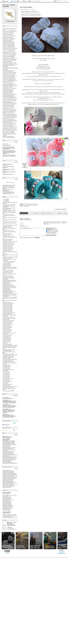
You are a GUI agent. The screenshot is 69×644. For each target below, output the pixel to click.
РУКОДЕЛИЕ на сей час (7, 356)
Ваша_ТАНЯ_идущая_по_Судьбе (9, 447)
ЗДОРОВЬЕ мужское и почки (8, 211)
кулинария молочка (8, 93)
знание (14, 74)
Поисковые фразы (12, 529)
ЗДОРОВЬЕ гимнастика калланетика (10, 218)
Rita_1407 (10, 474)
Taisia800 (12, 444)
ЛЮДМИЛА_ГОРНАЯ (7, 438)
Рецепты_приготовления (12, 460)
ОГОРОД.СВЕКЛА (6, 338)
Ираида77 (12, 478)
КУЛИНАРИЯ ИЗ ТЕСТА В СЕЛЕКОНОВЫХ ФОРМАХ (8, 285)
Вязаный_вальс (10, 495)
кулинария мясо (7, 94)
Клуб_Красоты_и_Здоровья (8, 453)
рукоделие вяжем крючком (10, 113)
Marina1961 (9, 473)
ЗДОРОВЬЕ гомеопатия (7, 227)
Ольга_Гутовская (6, 483)
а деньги (5, 29)
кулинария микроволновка (8, 92)
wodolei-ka (8, 476)
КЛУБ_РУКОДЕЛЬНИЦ (7, 499)
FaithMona (5, 472)
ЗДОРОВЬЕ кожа (6, 240)
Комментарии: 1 (10, 191)
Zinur (10, 445)
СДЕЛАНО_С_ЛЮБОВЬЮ (8, 505)
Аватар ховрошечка (10, 14)
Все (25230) (15, 396)
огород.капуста (5, 108)
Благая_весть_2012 (6, 446)
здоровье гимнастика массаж (9, 43)
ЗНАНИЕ (4, 260)
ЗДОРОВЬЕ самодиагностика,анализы (10, 252)
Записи (4, 5)
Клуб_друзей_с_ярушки (7, 503)
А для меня (5, 199)
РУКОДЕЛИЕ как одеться (7, 354)
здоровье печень (12, 63)
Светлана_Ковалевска (7, 461)
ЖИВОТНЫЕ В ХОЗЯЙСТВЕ (8, 210)
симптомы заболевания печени (10, 130)
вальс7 (16, 484)
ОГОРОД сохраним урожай (8, 320)
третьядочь (9, 487)
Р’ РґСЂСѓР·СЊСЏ (11, 21)
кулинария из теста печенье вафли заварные (10, 84)
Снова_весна (5, 484)
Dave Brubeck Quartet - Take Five (9, 185)
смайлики (31, 228)
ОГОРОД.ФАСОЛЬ (6, 341)
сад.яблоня (15, 129)
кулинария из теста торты (9, 88)
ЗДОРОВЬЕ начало (6, 246)
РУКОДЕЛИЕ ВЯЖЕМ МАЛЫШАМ (9, 348)
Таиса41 (9, 484)
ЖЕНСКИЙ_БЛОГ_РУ (34, 12)
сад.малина (8, 129)
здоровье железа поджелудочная (10, 49)
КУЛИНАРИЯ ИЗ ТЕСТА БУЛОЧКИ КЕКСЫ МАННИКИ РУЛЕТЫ (9, 281)
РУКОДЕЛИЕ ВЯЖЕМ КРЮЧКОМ (9, 346)
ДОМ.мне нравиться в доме (8, 205)
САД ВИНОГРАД (6, 366)
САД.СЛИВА (5, 380)
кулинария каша (9, 91)
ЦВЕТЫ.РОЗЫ (5, 385)
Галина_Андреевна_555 (13, 477)
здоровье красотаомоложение (9, 56)
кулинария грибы (5, 76)
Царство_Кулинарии (6, 498)
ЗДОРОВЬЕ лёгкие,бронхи (8, 244)
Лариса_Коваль (14, 455)
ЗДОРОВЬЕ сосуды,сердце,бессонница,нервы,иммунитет (11, 254)
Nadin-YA (13, 444)
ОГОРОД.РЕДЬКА (6, 337)
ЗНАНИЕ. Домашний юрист (9, 261)
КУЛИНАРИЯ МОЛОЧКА (7, 304)
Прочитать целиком (25, 13)
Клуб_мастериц (6, 454)
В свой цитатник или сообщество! (34, 13)
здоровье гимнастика (9, 42)
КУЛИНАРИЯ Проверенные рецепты (10, 268)
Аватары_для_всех (6, 504)
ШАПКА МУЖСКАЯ (6, 146)
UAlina (9, 475)
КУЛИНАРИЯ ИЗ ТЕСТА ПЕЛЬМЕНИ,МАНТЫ (7, 290)
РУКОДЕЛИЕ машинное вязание (9, 355)
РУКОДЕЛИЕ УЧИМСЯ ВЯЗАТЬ (9, 359)
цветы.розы (6, 132)
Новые (65, 213)
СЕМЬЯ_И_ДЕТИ (6, 462)
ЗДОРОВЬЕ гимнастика (7, 214)
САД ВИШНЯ (5, 367)
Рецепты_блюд (14, 517)
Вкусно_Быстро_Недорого (8, 508)
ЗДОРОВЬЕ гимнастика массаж (9, 216)
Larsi (10, 472)
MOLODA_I (9, 444)
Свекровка (11, 484)
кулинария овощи (10, 95)
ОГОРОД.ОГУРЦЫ (6, 331)
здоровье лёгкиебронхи (6, 58)
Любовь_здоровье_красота (8, 481)
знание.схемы (6, 75)
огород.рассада (12, 109)
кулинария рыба (7, 99)
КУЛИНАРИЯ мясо (6, 305)
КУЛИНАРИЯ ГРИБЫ (7, 273)
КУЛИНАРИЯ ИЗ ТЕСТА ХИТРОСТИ (9, 298)
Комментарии (12, 5)
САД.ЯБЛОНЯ (5, 382)
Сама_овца (11, 506)
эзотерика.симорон (10, 137)
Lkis (10, 443)
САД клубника (5, 368)
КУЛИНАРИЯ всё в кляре (7, 272)
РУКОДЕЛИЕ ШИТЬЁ (7, 360)
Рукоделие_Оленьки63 (7, 515)
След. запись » (49, 213)
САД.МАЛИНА (5, 375)
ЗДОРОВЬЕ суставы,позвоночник (9, 257)
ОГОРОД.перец (6, 332)
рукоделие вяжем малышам (10, 115)
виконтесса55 (5, 485)
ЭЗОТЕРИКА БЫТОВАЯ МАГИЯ (9, 387)
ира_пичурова (5, 486)
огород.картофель (11, 108)
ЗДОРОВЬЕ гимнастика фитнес (9, 225)
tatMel (15, 444)
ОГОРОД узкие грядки (7, 322)
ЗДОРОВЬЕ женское (7, 234)
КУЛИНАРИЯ (5, 266)
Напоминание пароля (23, 226)
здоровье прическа (8, 64)
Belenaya (4, 442)
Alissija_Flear (5, 471)
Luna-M (13, 472)
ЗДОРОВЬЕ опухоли (7, 247)
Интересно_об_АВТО (7, 503)
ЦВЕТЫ (4, 383)
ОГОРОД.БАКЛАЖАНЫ (7, 324)
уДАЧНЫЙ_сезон (6, 506)
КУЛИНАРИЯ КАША (6, 302)
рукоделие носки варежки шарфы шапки (10, 123)
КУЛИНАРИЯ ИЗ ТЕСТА (7, 277)
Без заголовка (6, 398)
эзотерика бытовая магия (9, 133)
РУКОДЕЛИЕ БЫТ (6, 344)
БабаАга (12, 476)
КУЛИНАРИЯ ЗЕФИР (7, 276)
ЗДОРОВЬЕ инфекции (7, 239)
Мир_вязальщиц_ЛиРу (7, 502)
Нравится (58, 209)
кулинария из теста (6, 78)
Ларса (4, 456)
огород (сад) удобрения (11, 107)
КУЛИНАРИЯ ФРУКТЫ (7, 270)
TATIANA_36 (5, 475)
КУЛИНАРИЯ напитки (7, 306)
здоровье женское (6, 51)
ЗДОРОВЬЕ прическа (7, 251)
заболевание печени (6, 40)
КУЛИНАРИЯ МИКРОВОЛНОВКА (9, 267)
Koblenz (13, 442)
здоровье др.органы (7, 48)
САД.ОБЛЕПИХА (6, 376)
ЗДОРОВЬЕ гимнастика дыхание (10, 220)
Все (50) (16, 162)
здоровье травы (7, 72)
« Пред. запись (36, 213)
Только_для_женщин (7, 510)
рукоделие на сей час (12, 121)
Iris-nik (8, 472)
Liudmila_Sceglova (6, 443)
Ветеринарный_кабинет (7, 497)
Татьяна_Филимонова (7, 463)
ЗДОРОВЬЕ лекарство (7, 243)
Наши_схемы (14, 515)
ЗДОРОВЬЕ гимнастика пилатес (9, 222)
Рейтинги (25, 1)
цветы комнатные (12, 131)
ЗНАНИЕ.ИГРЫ (6, 264)
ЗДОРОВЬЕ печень (6, 249)
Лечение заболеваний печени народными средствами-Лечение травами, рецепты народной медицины (9, 152)
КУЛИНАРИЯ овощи (7, 307)
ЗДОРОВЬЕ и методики (7, 236)
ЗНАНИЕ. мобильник (7, 263)
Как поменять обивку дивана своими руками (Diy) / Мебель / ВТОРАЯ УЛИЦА (9, 148)
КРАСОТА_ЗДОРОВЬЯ (7, 455)
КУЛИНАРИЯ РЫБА (6, 309)
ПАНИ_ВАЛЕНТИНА (7, 439)
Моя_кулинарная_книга (7, 507)
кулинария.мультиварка (7, 103)
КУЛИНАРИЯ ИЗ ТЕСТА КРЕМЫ (9, 286)
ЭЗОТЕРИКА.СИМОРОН (7, 391)
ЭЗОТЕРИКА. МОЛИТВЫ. (8, 388)
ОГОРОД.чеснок (6, 342)
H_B (11, 515)
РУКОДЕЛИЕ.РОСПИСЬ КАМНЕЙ (9, 363)
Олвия (14, 459)
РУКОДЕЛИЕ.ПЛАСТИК (7, 362)
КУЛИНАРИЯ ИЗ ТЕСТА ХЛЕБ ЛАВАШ (10, 300)
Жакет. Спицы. (6, 144)
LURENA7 (13, 443)
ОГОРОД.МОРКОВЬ (6, 330)
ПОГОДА (4, 343)
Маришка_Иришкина (7, 482)
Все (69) (16, 142)
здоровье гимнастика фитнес (9, 44)
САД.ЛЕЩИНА (5, 374)
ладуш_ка (10, 486)
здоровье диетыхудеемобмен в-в (9, 46)
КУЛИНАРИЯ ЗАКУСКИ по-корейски (9, 274)
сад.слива (12, 129)
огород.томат (5, 110)
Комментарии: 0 (11, 186)
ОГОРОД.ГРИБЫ (6, 325)
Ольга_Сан (5, 460)
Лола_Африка (10, 480)
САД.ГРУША (5, 372)
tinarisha (4, 445)
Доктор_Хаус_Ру (10, 448)
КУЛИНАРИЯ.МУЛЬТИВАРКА (8, 315)
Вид (56, 1)
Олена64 (12, 482)
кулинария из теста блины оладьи (9, 79)
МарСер (4, 458)
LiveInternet (5, 1)
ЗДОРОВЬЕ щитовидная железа (9, 259)
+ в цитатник (33, 10)
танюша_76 (5, 487)
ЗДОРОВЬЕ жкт (6, 235)
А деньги (5, 200)
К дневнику (43, 213)
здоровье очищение (7, 62)
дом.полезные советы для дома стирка (9, 36)
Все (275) (16, 468)
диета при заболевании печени (10, 30)
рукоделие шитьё (12, 127)
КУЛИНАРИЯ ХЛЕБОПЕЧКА (8, 313)
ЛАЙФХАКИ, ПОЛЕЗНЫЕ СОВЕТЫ (9, 202)
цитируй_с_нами (9, 516)
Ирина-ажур (11, 452)
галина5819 (5, 448)
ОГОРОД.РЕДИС (6, 336)
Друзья (7, 5)
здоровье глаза (6, 45)
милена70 (15, 458)
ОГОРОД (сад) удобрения (7, 317)
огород (14, 105)
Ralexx (4, 474)
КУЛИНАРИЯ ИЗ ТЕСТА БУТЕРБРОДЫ (7, 283)
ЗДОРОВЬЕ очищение (7, 248)
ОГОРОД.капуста (6, 326)
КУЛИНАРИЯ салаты (7, 310)
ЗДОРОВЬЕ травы (6, 258)
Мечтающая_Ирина (10, 458)
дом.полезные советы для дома (8, 34)
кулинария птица (12, 98)
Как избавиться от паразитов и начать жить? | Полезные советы (9, 156)
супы (6, 131)
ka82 (11, 475)
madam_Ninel (15, 475)
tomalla (7, 445)
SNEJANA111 (14, 474)
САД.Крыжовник (6, 373)
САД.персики (5, 377)
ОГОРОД (4, 316)
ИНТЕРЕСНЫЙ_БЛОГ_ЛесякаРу (9, 451)
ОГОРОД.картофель (6, 327)
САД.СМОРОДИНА (6, 381)
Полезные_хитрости (6, 515)
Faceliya (13, 471)
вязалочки (15, 495)
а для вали (11, 29)
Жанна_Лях (5, 449)
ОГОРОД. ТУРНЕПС (7, 323)
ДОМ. (4, 204)
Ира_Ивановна (5, 452)
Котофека (9, 479)
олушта (13, 486)
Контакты (61, 553)
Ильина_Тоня (5, 450)
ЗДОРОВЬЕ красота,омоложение (9, 242)
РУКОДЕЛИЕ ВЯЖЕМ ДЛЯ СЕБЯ (9, 345)
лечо (10, 104)
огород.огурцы (6, 109)
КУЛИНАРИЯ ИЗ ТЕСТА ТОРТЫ (9, 297)
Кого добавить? (12, 441)
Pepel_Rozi (5, 444)
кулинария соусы (9, 101)
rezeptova (4, 476)
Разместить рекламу (61, 553)
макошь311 (14, 457)
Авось (31, 1)
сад (14, 128)
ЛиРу (11, 504)
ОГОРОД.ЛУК (5, 328)
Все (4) (16, 179)
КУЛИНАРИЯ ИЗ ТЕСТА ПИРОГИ (9, 294)
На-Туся (4, 459)
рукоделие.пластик (8, 128)
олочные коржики (11, 110)
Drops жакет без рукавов (8, 174)
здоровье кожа (6, 55)
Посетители (11, 528)
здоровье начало (8, 60)
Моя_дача (5, 495)
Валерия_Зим (5, 477)
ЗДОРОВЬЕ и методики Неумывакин (10, 237)
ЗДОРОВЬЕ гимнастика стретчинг (10, 223)
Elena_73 (9, 471)
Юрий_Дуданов (14, 463)
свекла (4, 130)
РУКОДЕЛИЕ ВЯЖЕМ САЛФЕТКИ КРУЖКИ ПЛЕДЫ (9, 350)
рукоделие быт (13, 111)
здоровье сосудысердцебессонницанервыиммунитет (15, 67)
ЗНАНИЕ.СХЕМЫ (6, 265)
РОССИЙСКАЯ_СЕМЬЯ (7, 460)
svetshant (9, 444)
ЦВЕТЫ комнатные (6, 384)
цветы (8, 131)
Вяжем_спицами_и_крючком (8, 500)
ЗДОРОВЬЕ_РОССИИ (11, 449)
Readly (7, 474)
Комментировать (24, 213)
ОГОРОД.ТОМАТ (6, 340)
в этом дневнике (7, 425)
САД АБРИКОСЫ (6, 365)
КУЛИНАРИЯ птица (6, 308)
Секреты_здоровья (6, 501)
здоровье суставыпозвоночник (8, 70)
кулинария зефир (11, 77)
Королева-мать (12, 454)
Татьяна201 (12, 462)
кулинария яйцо (9, 102)
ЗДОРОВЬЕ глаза (6, 226)
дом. (4, 31)
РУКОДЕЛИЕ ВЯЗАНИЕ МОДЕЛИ (9, 352)
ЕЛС (4, 478)
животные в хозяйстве (9, 39)
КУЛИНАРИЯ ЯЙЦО (6, 314)
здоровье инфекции (12, 54)
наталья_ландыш (9, 459)
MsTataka (11, 437)
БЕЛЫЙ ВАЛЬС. (6, 191)
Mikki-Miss (5, 444)
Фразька (13, 484)
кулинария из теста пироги (8, 86)
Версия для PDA (61, 552)
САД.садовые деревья (7, 379)
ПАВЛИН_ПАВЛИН (13, 483)
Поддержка (55, 1)
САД (4, 364)
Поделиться (64, 209)
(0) (10, 144)
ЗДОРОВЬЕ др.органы (7, 231)
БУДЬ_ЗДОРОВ (6, 496)
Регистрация (14, 1)
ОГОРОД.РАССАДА (6, 335)
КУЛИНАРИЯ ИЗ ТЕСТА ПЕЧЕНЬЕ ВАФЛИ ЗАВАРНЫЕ (9, 292)
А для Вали (6, 201)
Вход (19, 1)
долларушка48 (11, 485)
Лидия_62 (7, 456)
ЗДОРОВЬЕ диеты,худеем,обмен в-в (10, 228)
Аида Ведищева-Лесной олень (9, 193)
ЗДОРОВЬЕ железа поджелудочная (9, 232)
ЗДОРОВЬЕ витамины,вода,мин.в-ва (10, 212)
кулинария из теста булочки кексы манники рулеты (10, 81)
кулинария (12, 75)
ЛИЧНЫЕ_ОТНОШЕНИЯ (7, 457)
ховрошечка (3, 6)
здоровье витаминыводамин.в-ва (8, 40)
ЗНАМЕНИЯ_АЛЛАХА (7, 509)
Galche (10, 442)
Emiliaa (8, 442)
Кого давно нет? (6, 441)
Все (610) (16, 435)
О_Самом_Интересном (7, 517)
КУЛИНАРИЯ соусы (6, 311)
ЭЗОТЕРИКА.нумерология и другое (9, 389)
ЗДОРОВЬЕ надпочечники (8, 245)
